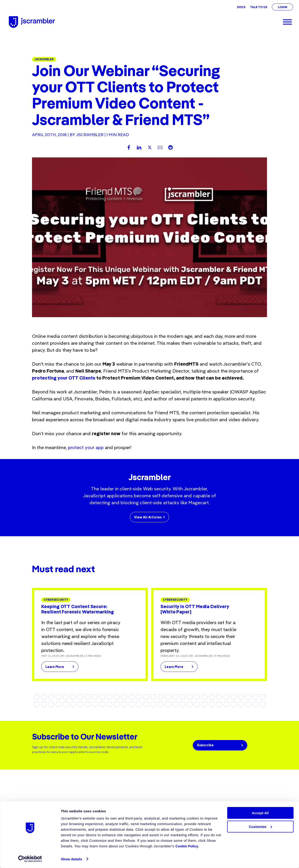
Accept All (260, 813)
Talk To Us (259, 7)
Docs (241, 7)
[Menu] (287, 22)
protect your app (86, 447)
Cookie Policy (187, 846)
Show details (71, 859)
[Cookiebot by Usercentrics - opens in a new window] (30, 859)
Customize (260, 827)
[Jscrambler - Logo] (32, 22)
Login (283, 7)
